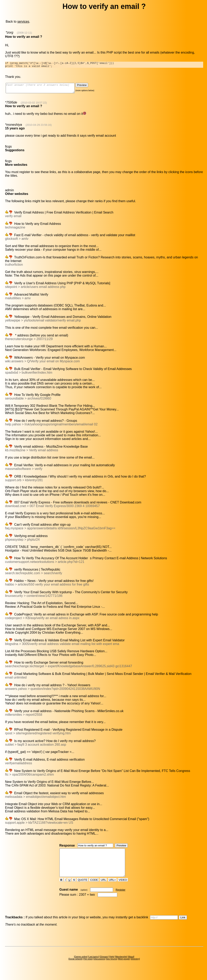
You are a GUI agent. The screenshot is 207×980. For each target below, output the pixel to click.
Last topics (94, 965)
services (23, 22)
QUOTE (83, 888)
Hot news (88, 967)
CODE (94, 888)
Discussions (99, 967)
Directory (135, 967)
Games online (81, 965)
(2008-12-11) (24, 33)
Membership (121, 965)
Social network (76, 967)
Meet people (124, 967)
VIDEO (123, 888)
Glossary (104, 965)
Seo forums (111, 967)
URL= (112, 888)
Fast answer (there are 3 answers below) (44, 90)
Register (120, 898)
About (131, 965)
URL (103, 888)
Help (112, 965)
